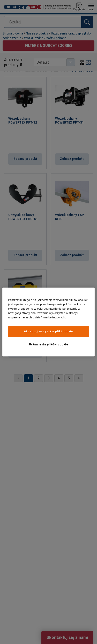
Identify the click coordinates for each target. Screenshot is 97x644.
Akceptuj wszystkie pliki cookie (49, 332)
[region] (48, 322)
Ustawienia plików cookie (49, 345)
